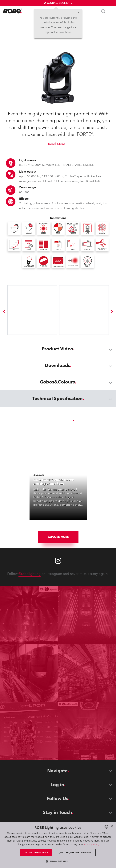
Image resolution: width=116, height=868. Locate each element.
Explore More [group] (58, 537)
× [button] (112, 827)
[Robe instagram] (58, 561)
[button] (58, 861)
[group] (4, 312)
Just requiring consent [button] (75, 852)
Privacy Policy (92, 844)
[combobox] (106, 827)
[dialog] (58, 845)
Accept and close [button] (36, 852)
